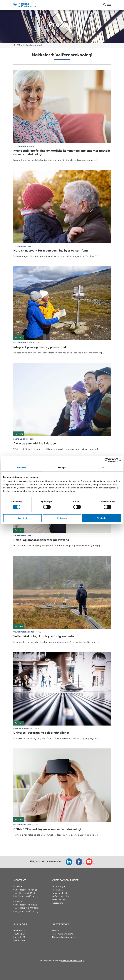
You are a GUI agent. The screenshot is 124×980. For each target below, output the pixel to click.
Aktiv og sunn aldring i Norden (35, 443)
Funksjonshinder (60, 893)
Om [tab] (102, 468)
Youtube (18, 933)
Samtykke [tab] (22, 468)
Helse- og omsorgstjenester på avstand (42, 540)
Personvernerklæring (63, 933)
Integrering (58, 903)
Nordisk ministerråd (72, 960)
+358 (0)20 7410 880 (28, 908)
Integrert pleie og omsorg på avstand (40, 347)
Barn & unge (58, 886)
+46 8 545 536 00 (26, 893)
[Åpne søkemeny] (104, 5)
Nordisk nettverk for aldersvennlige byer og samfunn (51, 250)
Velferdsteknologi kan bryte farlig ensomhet (45, 636)
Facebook (19, 930)
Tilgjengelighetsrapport (64, 937)
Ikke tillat (22, 518)
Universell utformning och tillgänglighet (42, 732)
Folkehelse (57, 889)
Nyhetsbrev (19, 940)
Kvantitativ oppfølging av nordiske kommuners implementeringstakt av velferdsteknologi (47, 152)
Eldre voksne (58, 899)
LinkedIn (18, 937)
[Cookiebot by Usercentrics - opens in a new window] (109, 460)
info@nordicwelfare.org (26, 896)
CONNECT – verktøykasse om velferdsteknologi (48, 829)
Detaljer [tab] (62, 468)
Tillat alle (102, 518)
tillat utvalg (62, 518)
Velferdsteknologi (61, 896)
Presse (55, 930)
